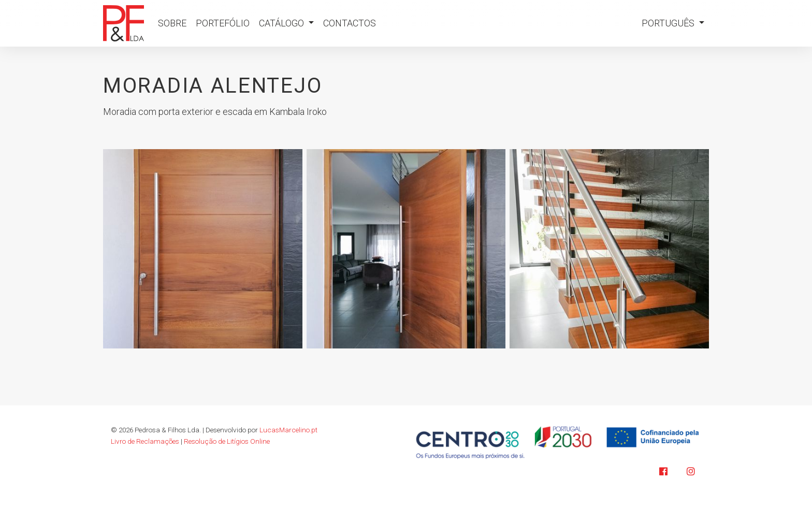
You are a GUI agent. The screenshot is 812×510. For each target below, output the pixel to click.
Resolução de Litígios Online (227, 441)
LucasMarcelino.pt (288, 430)
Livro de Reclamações (145, 441)
